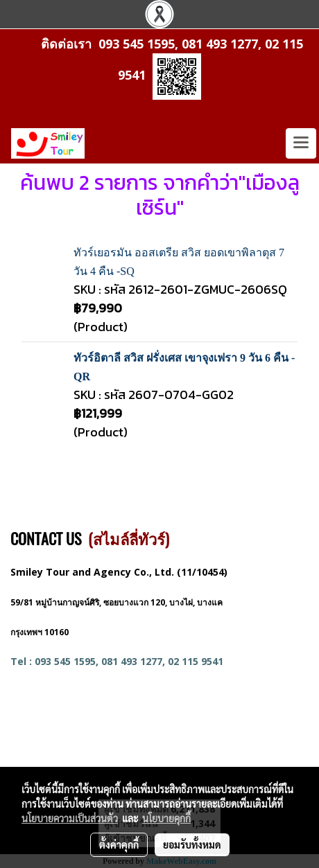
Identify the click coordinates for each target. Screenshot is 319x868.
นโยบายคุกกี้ (166, 818)
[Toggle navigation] (301, 143)
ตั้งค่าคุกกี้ (119, 844)
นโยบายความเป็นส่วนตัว (70, 818)
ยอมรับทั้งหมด (192, 844)
